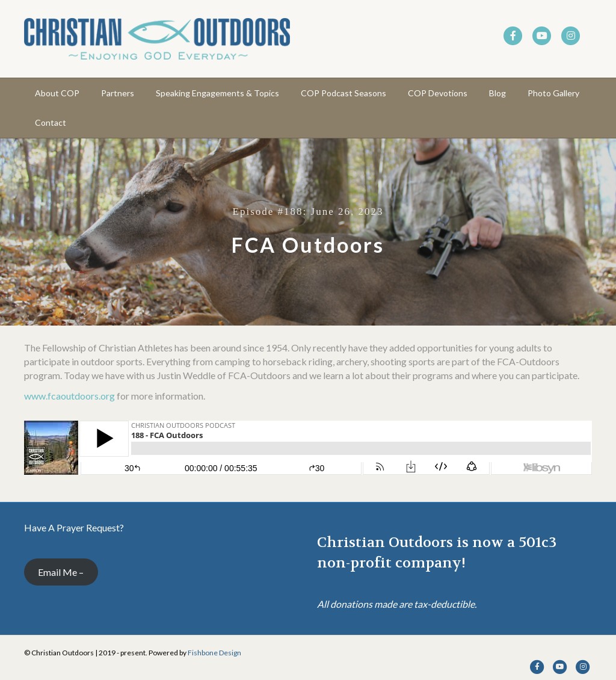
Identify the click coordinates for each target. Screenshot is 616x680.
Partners (118, 93)
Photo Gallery (553, 93)
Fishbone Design (214, 653)
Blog (497, 93)
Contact (51, 122)
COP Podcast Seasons (343, 93)
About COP (57, 93)
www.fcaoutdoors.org (69, 396)
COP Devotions (438, 93)
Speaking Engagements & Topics (217, 93)
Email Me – (61, 572)
